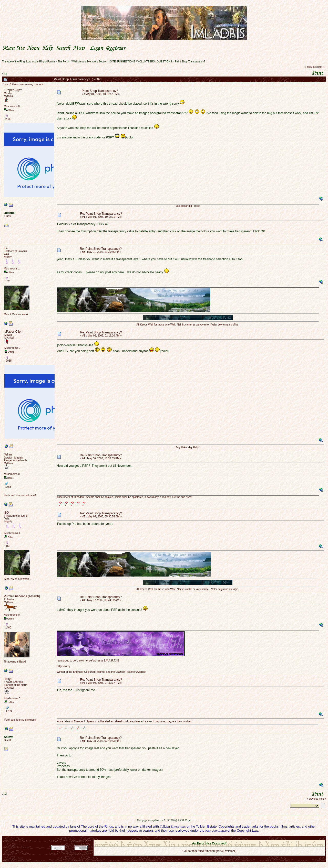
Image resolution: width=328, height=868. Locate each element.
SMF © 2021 (206, 838)
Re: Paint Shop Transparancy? (101, 214)
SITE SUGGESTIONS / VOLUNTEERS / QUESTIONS (141, 62)
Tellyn (8, 454)
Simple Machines (227, 838)
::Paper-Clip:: (13, 90)
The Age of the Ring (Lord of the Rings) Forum (28, 62)
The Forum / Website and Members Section (82, 62)
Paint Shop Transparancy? (190, 62)
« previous (311, 67)
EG (6, 248)
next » (321, 67)
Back (209, 858)
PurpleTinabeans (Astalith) (22, 596)
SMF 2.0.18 (188, 838)
